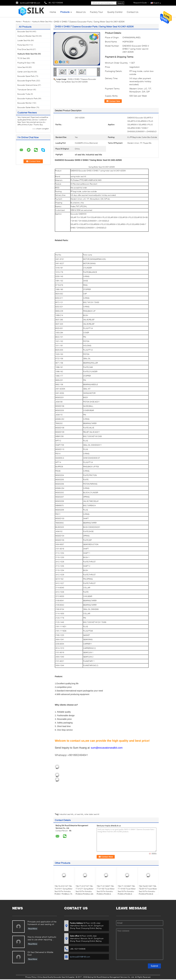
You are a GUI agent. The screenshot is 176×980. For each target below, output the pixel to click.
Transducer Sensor (25, 90)
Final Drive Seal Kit (25, 49)
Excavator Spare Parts (26, 76)
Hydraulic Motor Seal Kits (42, 22)
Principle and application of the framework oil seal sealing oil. (42, 923)
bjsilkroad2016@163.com (30, 3)
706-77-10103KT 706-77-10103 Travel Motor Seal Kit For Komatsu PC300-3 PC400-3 (127, 890)
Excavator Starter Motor (27, 107)
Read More (33, 929)
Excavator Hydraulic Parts (28, 98)
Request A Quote (140, 3)
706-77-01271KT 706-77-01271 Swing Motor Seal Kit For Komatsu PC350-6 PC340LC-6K (84, 890)
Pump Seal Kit (23, 45)
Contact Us (133, 12)
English (157, 3)
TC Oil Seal (22, 58)
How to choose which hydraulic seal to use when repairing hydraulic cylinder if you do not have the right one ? (42, 938)
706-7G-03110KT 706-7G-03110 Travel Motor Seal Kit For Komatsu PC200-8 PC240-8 (148, 890)
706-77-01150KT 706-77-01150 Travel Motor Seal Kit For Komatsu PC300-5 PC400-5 (106, 890)
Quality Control (115, 12)
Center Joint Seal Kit (25, 72)
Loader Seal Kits (24, 40)
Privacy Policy (31, 977)
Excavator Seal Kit (25, 31)
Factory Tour (96, 12)
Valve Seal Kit (23, 67)
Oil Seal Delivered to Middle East (40, 953)
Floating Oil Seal (24, 63)
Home (53, 12)
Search (120, 3)
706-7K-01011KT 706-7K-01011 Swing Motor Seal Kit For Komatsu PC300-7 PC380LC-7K (63, 890)
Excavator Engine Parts (26, 81)
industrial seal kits (66, 814)
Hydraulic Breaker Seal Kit (28, 36)
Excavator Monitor (25, 103)
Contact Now (115, 101)
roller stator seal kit (92, 814)
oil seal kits (79, 814)
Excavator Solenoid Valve (27, 85)
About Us (81, 12)
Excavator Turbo (24, 94)
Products (65, 12)
